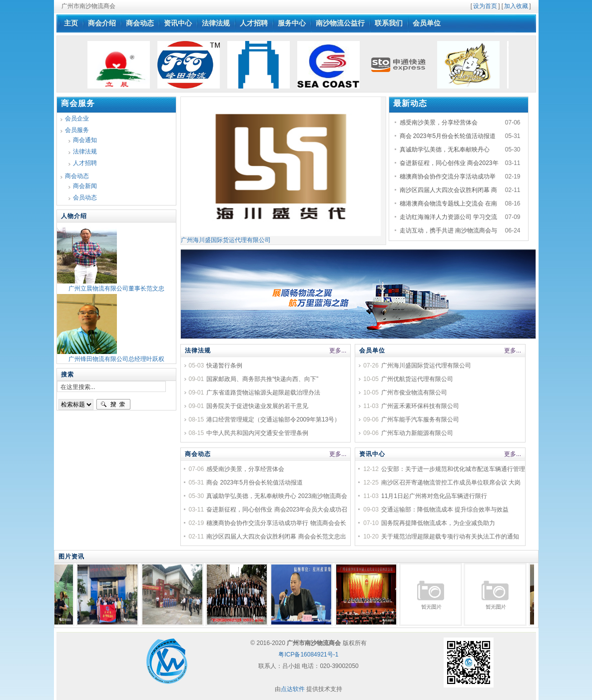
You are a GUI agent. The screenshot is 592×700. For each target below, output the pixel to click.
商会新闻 (85, 186)
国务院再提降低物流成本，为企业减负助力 (438, 523)
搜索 (113, 404)
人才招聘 (85, 163)
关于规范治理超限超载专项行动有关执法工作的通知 (450, 536)
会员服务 (77, 130)
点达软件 (293, 689)
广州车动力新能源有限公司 (417, 433)
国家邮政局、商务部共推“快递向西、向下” (262, 379)
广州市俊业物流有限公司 (414, 392)
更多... (338, 350)
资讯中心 (372, 454)
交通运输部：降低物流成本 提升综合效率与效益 (445, 509)
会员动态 (85, 197)
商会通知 (85, 140)
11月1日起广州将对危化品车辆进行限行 (434, 496)
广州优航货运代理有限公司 (417, 379)
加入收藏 (516, 6)
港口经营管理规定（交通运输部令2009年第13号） (273, 419)
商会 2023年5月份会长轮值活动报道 (448, 136)
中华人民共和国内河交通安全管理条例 (257, 433)
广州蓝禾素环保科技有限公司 (420, 406)
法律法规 (198, 350)
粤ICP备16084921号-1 (308, 654)
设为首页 (485, 6)
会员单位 (372, 350)
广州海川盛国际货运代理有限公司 (281, 237)
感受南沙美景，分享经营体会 (439, 122)
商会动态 (198, 454)
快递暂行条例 (224, 365)
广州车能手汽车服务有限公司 (420, 419)
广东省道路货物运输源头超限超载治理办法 (263, 392)
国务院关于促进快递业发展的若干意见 (257, 406)
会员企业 (77, 118)
